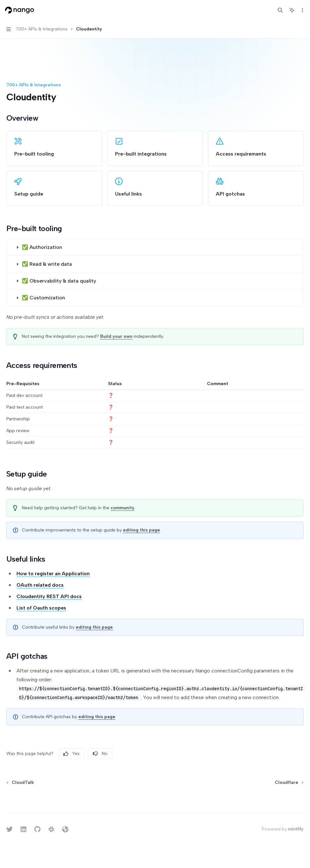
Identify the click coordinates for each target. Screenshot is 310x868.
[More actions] (302, 10)
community (123, 508)
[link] (54, 148)
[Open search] (280, 10)
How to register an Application (53, 574)
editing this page (142, 530)
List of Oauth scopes (41, 608)
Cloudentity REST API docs (49, 596)
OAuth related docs (40, 585)
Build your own (116, 336)
